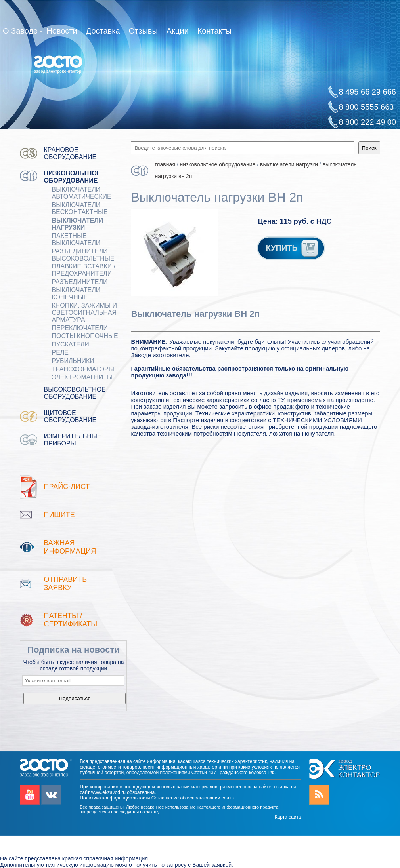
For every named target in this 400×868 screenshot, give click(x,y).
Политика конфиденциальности (115, 798)
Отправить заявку (65, 583)
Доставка (103, 31)
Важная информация (70, 547)
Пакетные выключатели (76, 239)
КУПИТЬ (293, 248)
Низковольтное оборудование (72, 177)
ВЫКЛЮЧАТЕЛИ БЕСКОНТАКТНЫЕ (79, 208)
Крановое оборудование (70, 153)
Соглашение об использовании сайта (193, 798)
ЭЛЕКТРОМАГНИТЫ (82, 377)
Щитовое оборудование (70, 416)
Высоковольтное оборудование (75, 393)
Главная (165, 164)
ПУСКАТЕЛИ (70, 344)
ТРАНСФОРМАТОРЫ (83, 369)
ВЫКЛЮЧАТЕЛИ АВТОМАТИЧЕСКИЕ (81, 193)
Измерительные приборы (72, 440)
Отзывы (143, 31)
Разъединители (79, 282)
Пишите (59, 515)
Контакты (214, 31)
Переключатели (80, 328)
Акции (178, 31)
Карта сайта (288, 817)
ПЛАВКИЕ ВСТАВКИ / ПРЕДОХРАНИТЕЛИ (83, 270)
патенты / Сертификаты (70, 620)
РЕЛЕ (60, 353)
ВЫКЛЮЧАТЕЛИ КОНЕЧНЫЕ (76, 294)
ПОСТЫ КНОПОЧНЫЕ (85, 336)
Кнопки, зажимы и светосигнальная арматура (84, 313)
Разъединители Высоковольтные (83, 255)
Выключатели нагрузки (77, 224)
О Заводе (23, 32)
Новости (62, 31)
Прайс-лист (67, 487)
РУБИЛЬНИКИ (73, 361)
